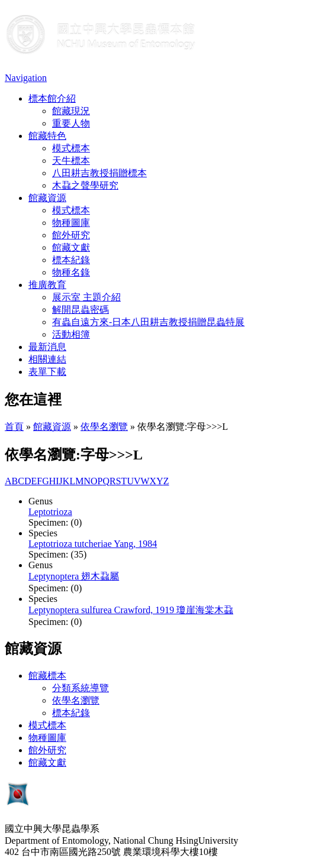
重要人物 (71, 123)
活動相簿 (71, 334)
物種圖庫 (71, 223)
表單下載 (47, 372)
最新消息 (47, 347)
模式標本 (71, 148)
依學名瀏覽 (104, 427)
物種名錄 (71, 272)
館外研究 (71, 235)
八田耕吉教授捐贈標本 (99, 173)
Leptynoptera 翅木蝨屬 (74, 576)
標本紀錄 (71, 260)
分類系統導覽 (80, 688)
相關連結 (47, 359)
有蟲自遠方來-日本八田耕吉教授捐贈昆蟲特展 (148, 322)
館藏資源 (47, 198)
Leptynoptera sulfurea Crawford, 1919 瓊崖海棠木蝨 (131, 610)
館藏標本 (47, 676)
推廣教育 (47, 285)
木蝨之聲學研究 (85, 185)
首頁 (14, 427)
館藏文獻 (71, 247)
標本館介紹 (52, 98)
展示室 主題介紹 (86, 297)
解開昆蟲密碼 (80, 310)
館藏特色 (47, 136)
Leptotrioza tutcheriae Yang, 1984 (93, 544)
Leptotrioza (50, 512)
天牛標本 (71, 161)
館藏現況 (71, 111)
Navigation (26, 78)
